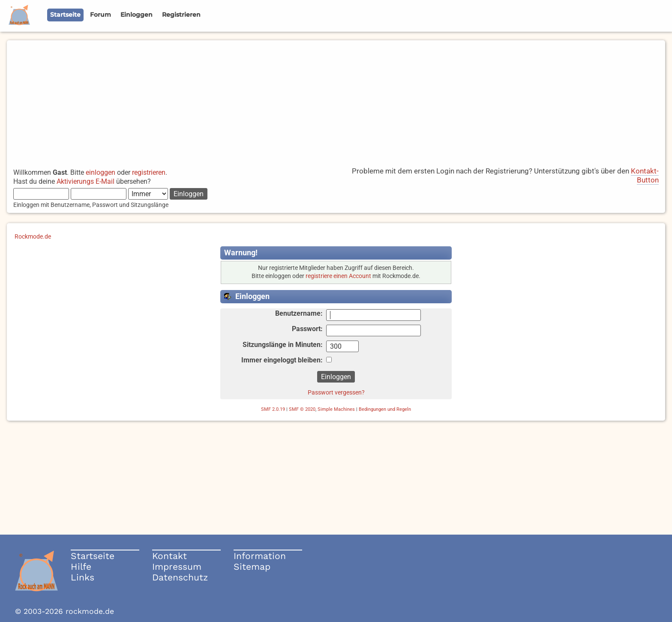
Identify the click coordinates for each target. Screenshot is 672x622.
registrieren (149, 172)
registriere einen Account (338, 276)
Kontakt (169, 556)
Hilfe (81, 567)
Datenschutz (180, 577)
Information (260, 556)
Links (82, 577)
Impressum (177, 567)
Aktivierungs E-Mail (85, 181)
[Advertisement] (336, 100)
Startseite (93, 556)
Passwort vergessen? (336, 392)
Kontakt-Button (645, 175)
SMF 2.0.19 (273, 409)
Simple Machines (336, 409)
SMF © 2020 (302, 409)
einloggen (100, 172)
